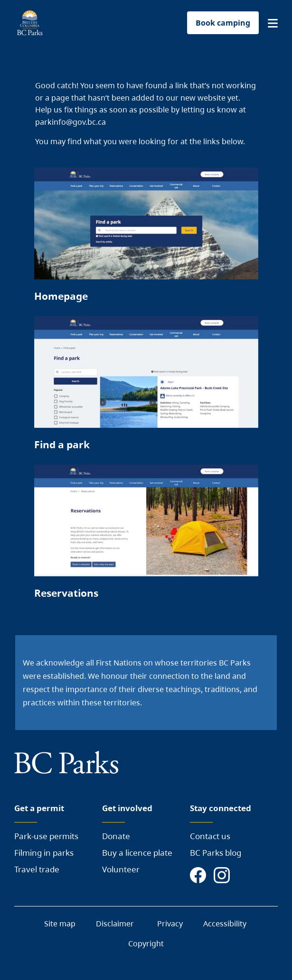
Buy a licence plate (137, 853)
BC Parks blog (216, 853)
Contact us (210, 836)
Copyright (146, 943)
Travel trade (37, 869)
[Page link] (146, 239)
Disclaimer (115, 924)
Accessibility (225, 924)
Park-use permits (46, 836)
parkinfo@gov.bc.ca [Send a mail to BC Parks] (71, 122)
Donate (116, 836)
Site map (60, 924)
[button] (273, 23)
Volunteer (121, 869)
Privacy (170, 924)
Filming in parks (44, 853)
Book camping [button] (223, 23)
